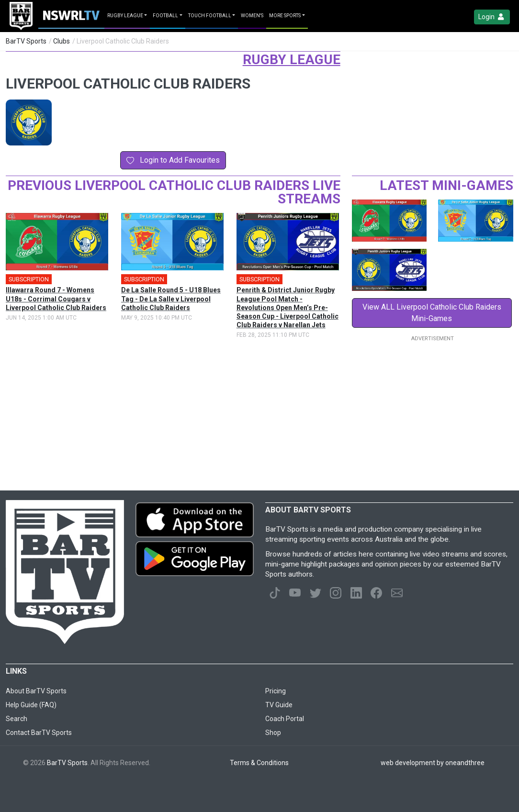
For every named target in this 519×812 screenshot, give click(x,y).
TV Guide (279, 705)
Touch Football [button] (210, 16)
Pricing (276, 691)
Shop (273, 733)
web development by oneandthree (433, 763)
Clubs (62, 41)
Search (17, 719)
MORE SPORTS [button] (285, 16)
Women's (252, 16)
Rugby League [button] (125, 16)
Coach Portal (285, 719)
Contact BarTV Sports (39, 733)
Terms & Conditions (259, 763)
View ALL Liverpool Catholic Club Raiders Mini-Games (432, 313)
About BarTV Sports (36, 691)
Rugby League (292, 60)
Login (492, 17)
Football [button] (165, 16)
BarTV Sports (26, 41)
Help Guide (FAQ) (31, 705)
